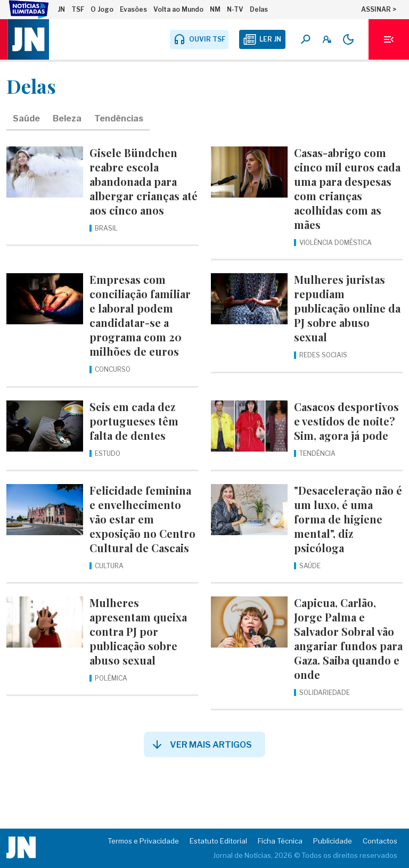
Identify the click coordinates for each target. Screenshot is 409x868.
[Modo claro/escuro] (348, 39)
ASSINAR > (379, 9)
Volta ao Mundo (178, 9)
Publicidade (333, 841)
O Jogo (102, 9)
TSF (78, 9)
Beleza (67, 118)
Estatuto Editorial (218, 841)
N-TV (235, 9)
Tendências (119, 118)
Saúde (26, 118)
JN (61, 9)
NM (215, 9)
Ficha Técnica (280, 841)
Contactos (380, 841)
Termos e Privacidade (143, 841)
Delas (259, 9)
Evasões (133, 9)
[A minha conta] (327, 39)
